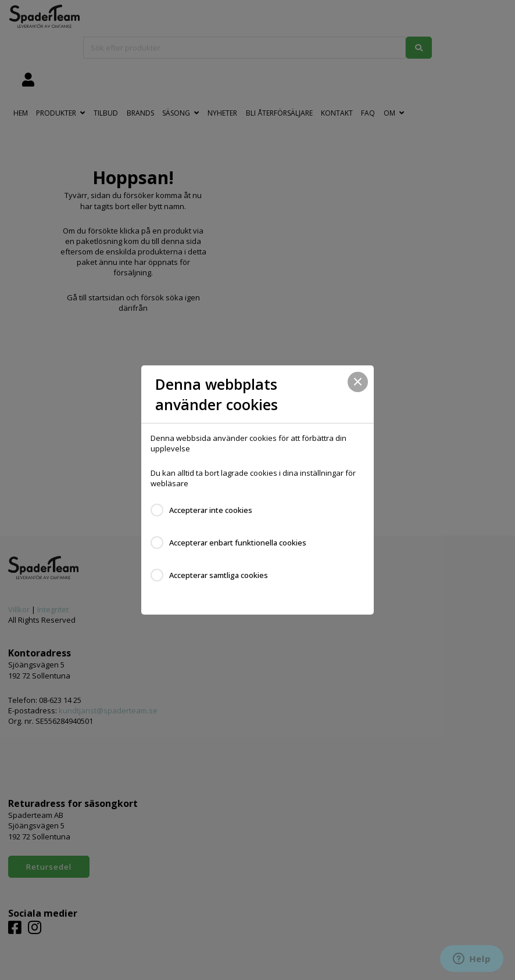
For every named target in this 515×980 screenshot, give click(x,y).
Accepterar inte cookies (211, 510)
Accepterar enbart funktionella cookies (238, 543)
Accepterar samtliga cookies (219, 575)
